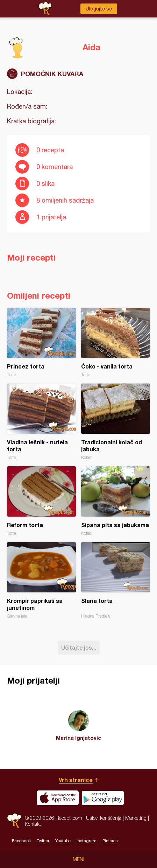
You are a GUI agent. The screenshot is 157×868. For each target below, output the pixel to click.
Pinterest (111, 841)
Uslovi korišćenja (104, 818)
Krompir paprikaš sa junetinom (41, 580)
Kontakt (33, 824)
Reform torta (41, 501)
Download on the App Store (58, 798)
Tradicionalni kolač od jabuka (116, 422)
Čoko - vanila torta (116, 342)
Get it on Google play (103, 798)
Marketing (136, 818)
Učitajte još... (79, 647)
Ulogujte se (99, 9)
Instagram (87, 841)
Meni (78, 859)
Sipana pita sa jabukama (116, 501)
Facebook (21, 841)
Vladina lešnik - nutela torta (41, 422)
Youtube (63, 841)
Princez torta (41, 342)
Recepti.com (14, 821)
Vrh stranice (76, 780)
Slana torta (116, 580)
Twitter (43, 841)
